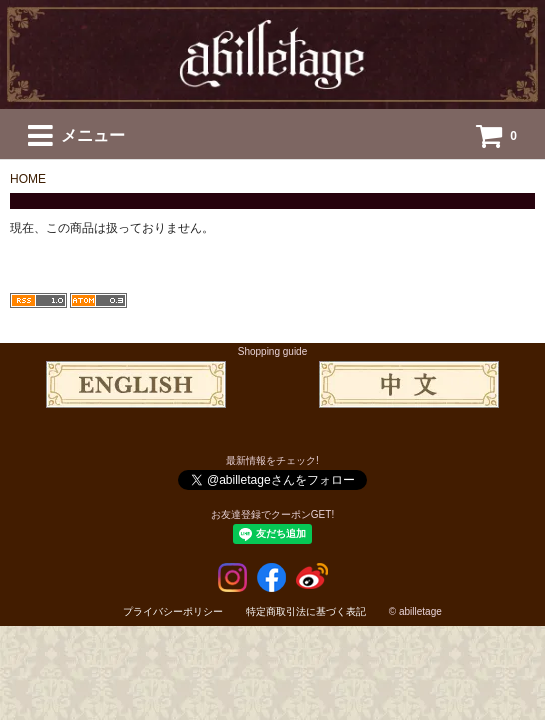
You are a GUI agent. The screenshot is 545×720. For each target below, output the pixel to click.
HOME (28, 179)
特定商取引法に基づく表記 (306, 611)
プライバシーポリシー (173, 611)
